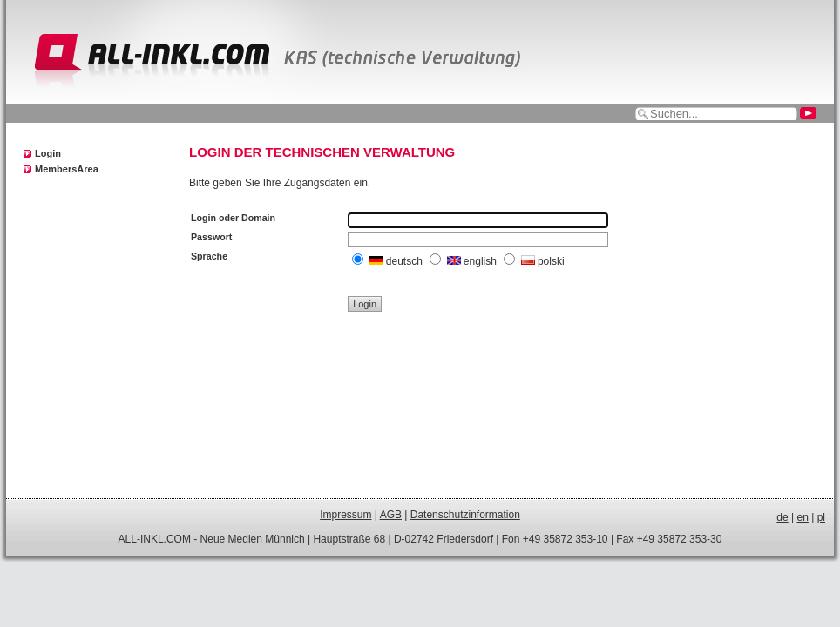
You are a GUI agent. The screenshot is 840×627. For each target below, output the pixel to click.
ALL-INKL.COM (155, 539)
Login (48, 153)
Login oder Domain (233, 218)
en (803, 517)
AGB (391, 515)
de (782, 517)
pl (821, 517)
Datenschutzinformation (465, 515)
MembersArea (67, 169)
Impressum (345, 515)
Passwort (211, 237)
